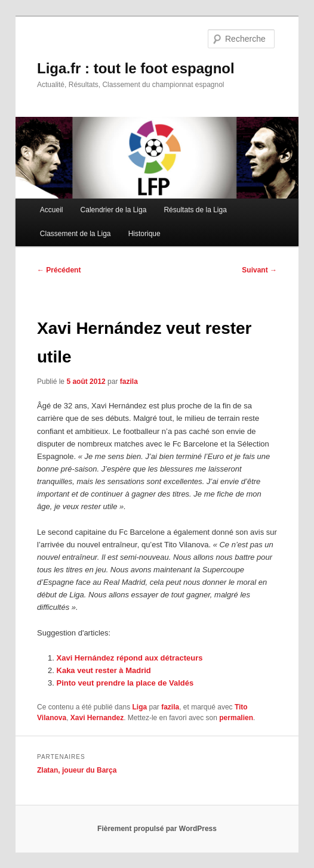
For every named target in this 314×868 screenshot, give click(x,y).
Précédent (59, 270)
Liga (139, 707)
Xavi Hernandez (97, 718)
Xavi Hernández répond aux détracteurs (130, 658)
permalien (236, 718)
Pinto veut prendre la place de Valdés (125, 683)
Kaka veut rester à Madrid (104, 670)
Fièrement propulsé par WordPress (157, 829)
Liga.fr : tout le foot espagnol (136, 68)
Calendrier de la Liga (114, 210)
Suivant (259, 270)
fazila (129, 382)
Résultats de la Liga (195, 210)
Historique (144, 234)
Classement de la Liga (76, 234)
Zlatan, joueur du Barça (77, 770)
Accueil (52, 210)
